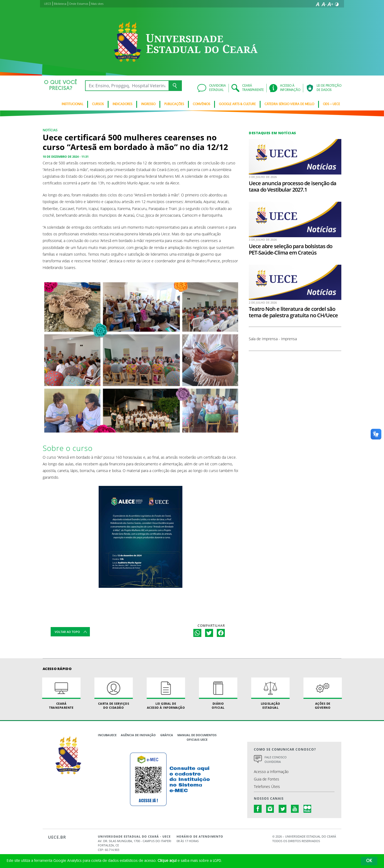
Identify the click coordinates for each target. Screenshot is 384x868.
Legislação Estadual (270, 693)
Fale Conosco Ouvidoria (276, 759)
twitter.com (283, 809)
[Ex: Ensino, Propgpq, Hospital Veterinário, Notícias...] (127, 86)
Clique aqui (167, 861)
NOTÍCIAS (50, 130)
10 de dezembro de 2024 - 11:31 (66, 156)
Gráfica (167, 735)
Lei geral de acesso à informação (166, 693)
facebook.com (258, 809)
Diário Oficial (218, 693)
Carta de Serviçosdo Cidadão (114, 693)
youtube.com (295, 809)
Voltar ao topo (67, 632)
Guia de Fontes (267, 779)
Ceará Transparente (61, 693)
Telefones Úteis (267, 786)
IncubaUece (107, 735)
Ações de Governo (323, 693)
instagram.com (270, 809)
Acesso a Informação (271, 772)
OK (369, 861)
